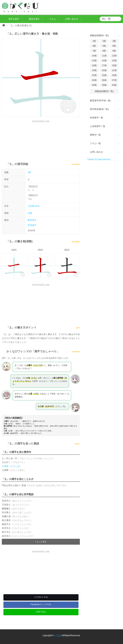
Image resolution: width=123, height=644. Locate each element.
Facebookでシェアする (41, 604)
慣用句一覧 (95, 135)
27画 (114, 80)
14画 (104, 61)
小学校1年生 (34, 206)
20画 (104, 70)
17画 (104, 65)
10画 (94, 56)
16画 (94, 65)
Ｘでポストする (41, 597)
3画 (29, 172)
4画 (94, 46)
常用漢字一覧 (96, 118)
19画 (94, 70)
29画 (104, 85)
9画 (114, 51)
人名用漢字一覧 (98, 126)
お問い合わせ (96, 152)
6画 (114, 46)
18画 (114, 65)
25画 (94, 80)
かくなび (57, 635)
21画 (114, 70)
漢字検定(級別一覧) (99, 109)
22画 (94, 75)
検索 (119, 19)
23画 (104, 75)
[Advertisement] (41, 140)
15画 (114, 61)
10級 (30, 213)
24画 (114, 75)
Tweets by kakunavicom (99, 159)
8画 (104, 51)
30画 (114, 85)
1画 (94, 41)
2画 (104, 41)
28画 (94, 85)
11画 (104, 56)
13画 (94, 61)
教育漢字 (32, 220)
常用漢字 (32, 225)
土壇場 (5, 466)
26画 (104, 80)
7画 (94, 51)
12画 (114, 56)
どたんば (15, 466)
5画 (104, 46)
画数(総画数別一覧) (104, 91)
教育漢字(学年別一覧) (100, 101)
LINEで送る (41, 612)
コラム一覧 (95, 143)
